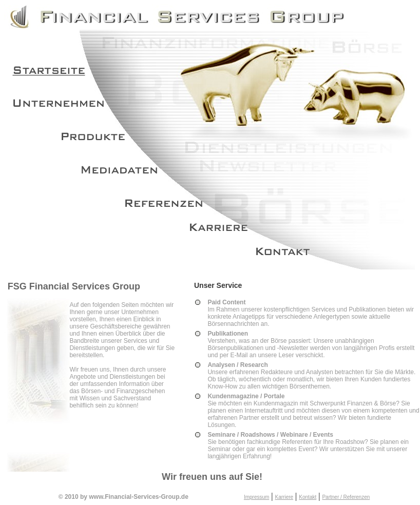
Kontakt (308, 497)
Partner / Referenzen (346, 497)
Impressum (256, 497)
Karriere (284, 497)
